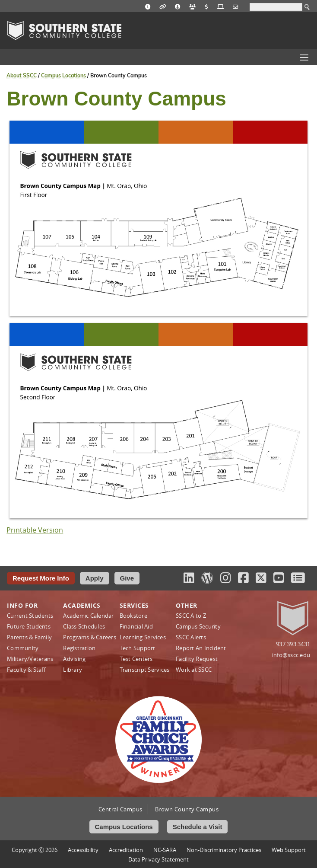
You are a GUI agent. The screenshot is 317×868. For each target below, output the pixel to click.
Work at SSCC (194, 670)
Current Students (30, 616)
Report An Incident (201, 648)
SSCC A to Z (191, 616)
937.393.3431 (293, 644)
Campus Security (198, 626)
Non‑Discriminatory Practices (224, 850)
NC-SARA (165, 850)
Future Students (29, 626)
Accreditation (126, 850)
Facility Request (197, 659)
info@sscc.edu (291, 655)
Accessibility (83, 850)
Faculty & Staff (26, 670)
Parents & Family (29, 637)
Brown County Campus (187, 809)
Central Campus (120, 809)
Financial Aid (136, 626)
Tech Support (138, 648)
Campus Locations (63, 75)
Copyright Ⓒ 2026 (35, 850)
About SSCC (22, 75)
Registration (79, 648)
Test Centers (136, 659)
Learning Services (143, 637)
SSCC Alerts (191, 637)
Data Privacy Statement (158, 859)
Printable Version (35, 530)
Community (23, 648)
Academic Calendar (88, 616)
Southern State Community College (64, 31)
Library (73, 670)
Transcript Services (145, 670)
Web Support (289, 850)
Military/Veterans (30, 659)
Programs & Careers (90, 637)
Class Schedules (84, 626)
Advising (74, 659)
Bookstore (133, 616)
